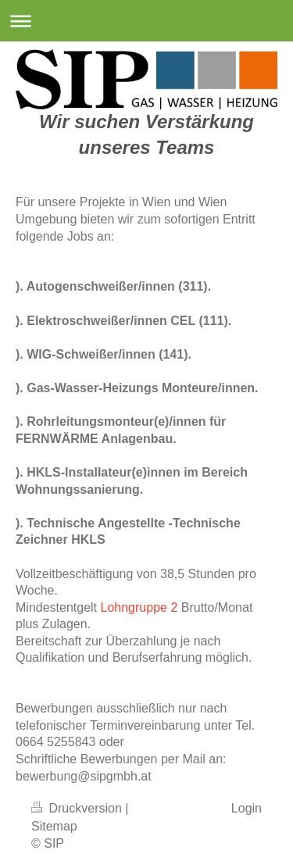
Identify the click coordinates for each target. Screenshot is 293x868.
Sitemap (54, 826)
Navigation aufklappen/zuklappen (146, 21)
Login (247, 808)
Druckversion (78, 808)
